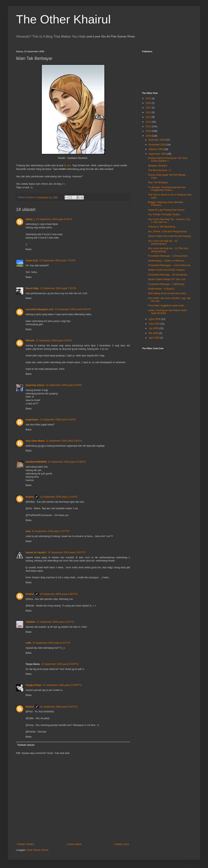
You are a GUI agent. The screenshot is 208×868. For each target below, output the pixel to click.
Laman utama (74, 844)
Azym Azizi (32, 261)
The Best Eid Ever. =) (159, 170)
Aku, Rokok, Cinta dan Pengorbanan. (168, 232)
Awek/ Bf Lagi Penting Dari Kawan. (167, 210)
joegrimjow (32, 420)
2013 (149, 117)
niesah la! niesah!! (36, 552)
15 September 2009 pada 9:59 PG (64, 441)
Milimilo (30, 341)
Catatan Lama (121, 844)
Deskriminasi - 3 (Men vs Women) (166, 261)
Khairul (30, 497)
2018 (149, 103)
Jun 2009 (154, 328)
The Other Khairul (63, 19)
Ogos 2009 (155, 319)
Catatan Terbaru (26, 844)
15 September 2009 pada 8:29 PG (54, 341)
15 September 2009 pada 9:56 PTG (60, 664)
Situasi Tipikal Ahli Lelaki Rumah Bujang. (170, 236)
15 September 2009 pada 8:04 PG (73, 309)
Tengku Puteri (33, 685)
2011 (149, 126)
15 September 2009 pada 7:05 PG (57, 261)
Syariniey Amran (35, 385)
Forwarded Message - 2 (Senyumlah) (168, 256)
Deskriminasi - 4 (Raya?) (161, 289)
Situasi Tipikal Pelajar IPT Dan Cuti (167, 279)
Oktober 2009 (156, 149)
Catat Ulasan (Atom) (37, 850)
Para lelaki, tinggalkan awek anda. (166, 306)
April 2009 (154, 338)
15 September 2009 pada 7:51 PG (58, 288)
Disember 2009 (157, 140)
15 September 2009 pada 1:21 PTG (51, 531)
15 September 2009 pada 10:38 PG (67, 462)
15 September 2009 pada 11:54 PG (59, 497)
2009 (149, 136)
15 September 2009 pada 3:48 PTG (59, 594)
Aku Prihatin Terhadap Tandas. (164, 214)
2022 (149, 98)
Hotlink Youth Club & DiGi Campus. (167, 270)
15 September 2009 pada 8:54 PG (64, 385)
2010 (149, 131)
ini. (64, 184)
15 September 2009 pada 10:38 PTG (62, 685)
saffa (28, 643)
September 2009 (158, 154)
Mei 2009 (154, 333)
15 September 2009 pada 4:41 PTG (55, 622)
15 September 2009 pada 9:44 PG (57, 420)
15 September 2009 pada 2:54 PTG (67, 552)
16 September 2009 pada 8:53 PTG (59, 707)
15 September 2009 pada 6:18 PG (54, 219)
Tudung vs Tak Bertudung (162, 227)
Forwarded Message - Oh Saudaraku (168, 275)
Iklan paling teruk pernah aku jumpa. (167, 293)
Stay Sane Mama (35, 441)
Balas (29, 249)
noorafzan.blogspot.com (39, 309)
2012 (149, 122)
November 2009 (157, 145)
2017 (149, 108)
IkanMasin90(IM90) (36, 462)
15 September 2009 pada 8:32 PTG (51, 643)
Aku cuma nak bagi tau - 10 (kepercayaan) (163, 242)
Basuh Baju (32, 288)
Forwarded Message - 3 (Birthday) (166, 284)
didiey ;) (30, 219)
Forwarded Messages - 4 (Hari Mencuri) (169, 265)
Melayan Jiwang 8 (158, 166)
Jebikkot (30, 622)
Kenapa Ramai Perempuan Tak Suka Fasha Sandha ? (168, 159)
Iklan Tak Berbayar (158, 182)
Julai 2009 (154, 324)
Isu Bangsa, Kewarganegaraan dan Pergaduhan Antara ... (167, 189)
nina (28, 531)
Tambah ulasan (26, 745)
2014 (149, 112)
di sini (67, 165)
